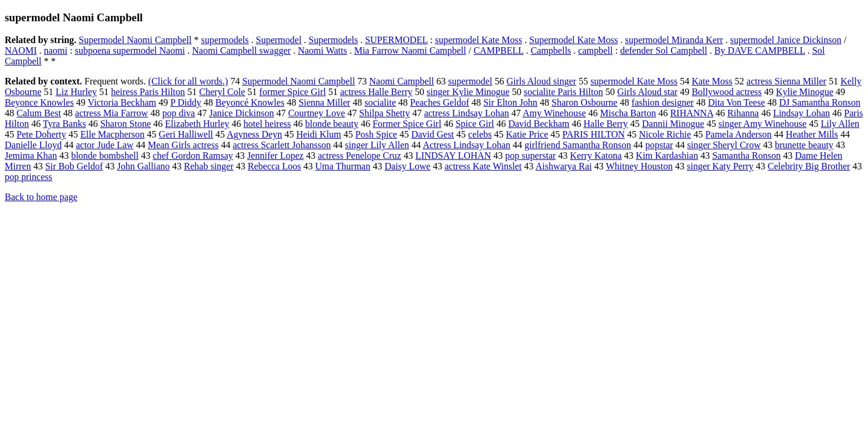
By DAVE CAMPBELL (760, 50)
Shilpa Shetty (384, 113)
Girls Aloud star (647, 92)
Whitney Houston (639, 166)
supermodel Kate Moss (479, 40)
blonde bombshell (105, 156)
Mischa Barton (628, 113)
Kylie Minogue (805, 92)
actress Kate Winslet (483, 166)
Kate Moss (712, 81)
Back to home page (41, 197)
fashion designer (663, 102)
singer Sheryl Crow (724, 145)
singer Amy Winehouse (763, 124)
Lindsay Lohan (801, 113)
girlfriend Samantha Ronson (577, 145)
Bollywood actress (727, 92)
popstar (659, 145)
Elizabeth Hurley (197, 124)
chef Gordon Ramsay (193, 156)
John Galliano (143, 166)
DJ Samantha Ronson (820, 102)
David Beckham (539, 124)
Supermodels (334, 40)
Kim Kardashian (667, 156)
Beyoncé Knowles (250, 102)
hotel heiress (267, 124)
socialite (380, 102)
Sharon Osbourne (585, 102)
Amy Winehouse (554, 113)
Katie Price (527, 134)
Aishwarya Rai (564, 166)
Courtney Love (316, 113)
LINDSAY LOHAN (453, 156)
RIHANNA (692, 113)
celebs (480, 134)
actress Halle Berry (376, 92)
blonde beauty (332, 124)
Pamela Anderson (738, 134)
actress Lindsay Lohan (466, 113)
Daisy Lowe (407, 166)
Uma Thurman (343, 166)
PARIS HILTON (593, 134)
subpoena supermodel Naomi (130, 50)
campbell (595, 50)
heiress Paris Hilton (148, 92)
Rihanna (743, 113)
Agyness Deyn (254, 134)
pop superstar (531, 156)
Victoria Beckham (122, 102)
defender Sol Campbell (664, 50)
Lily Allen (840, 124)
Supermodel (278, 40)
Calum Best (39, 113)
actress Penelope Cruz (359, 156)
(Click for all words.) (188, 81)
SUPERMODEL (396, 40)
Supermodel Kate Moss (573, 40)
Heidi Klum (319, 134)
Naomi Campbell (402, 81)
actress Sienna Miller (786, 81)
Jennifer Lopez (276, 156)
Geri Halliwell (186, 134)
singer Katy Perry (720, 166)
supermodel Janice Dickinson (786, 40)
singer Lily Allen (377, 145)
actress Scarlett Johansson (282, 145)
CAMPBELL (499, 50)
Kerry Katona (596, 156)
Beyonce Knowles (39, 102)
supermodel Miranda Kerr (674, 40)
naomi (56, 50)
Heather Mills (812, 134)
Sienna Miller (325, 102)
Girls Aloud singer (541, 81)
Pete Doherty (41, 134)
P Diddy (185, 102)
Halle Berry (606, 124)
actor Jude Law (105, 145)
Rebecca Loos (275, 166)
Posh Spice (376, 134)
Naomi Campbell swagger (241, 50)
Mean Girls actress (183, 145)
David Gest (432, 134)
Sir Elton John (510, 102)
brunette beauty (804, 145)
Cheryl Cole (222, 92)
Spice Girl (474, 124)
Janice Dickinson (242, 113)
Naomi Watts (322, 50)
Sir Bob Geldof (74, 166)
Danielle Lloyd (33, 145)
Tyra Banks (65, 124)
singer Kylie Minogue (468, 92)
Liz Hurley (76, 92)
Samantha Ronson (746, 156)
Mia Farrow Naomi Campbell (410, 50)
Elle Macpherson (112, 134)
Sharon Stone (126, 124)
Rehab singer (209, 166)
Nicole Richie (665, 134)
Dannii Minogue (673, 124)
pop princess (28, 177)
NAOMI (21, 50)
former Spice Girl (293, 92)
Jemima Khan (31, 156)
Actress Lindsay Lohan (466, 145)
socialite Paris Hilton (563, 92)
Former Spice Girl (407, 124)
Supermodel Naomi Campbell (135, 40)
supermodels (225, 40)
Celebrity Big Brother (809, 166)
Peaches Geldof (440, 102)
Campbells (551, 50)
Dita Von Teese (737, 102)
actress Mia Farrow (112, 113)
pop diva (179, 113)
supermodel (470, 81)
